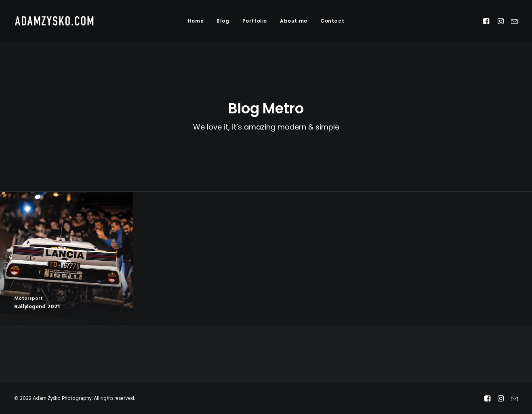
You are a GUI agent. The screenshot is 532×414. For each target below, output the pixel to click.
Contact (332, 21)
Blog (223, 21)
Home (196, 21)
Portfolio (255, 21)
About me (294, 21)
